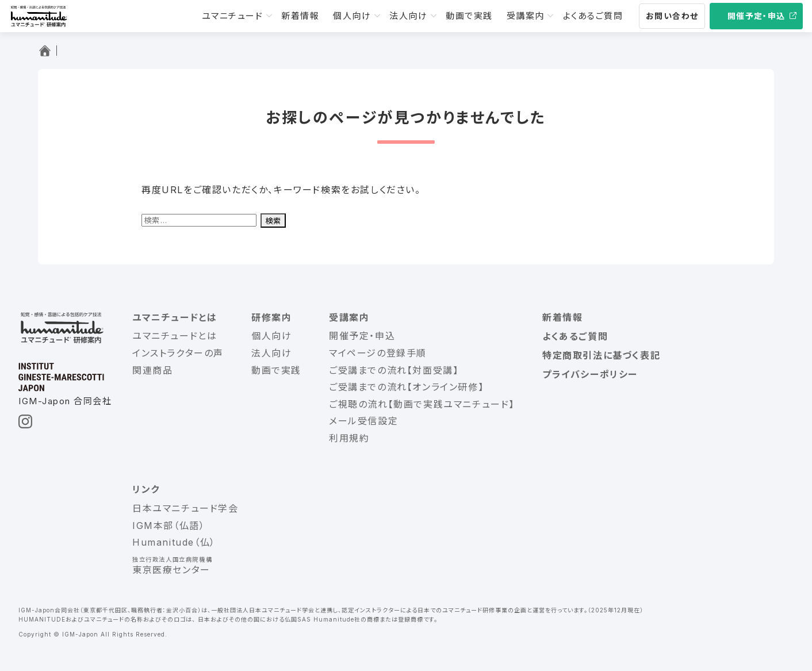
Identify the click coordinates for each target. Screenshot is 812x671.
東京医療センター (171, 570)
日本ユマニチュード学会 (185, 508)
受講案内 (526, 16)
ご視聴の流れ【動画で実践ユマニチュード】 (422, 404)
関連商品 (152, 370)
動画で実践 (469, 16)
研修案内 (271, 317)
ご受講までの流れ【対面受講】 (394, 370)
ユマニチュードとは (175, 317)
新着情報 (300, 16)
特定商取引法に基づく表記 (601, 355)
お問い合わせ (672, 16)
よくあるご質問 (593, 16)
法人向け (408, 16)
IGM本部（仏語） (168, 526)
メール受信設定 (363, 421)
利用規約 (349, 438)
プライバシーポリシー (590, 374)
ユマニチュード (233, 16)
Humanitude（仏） (174, 542)
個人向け (352, 16)
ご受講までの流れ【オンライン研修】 (406, 387)
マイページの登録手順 (378, 353)
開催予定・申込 (757, 16)
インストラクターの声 (178, 353)
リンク (146, 489)
